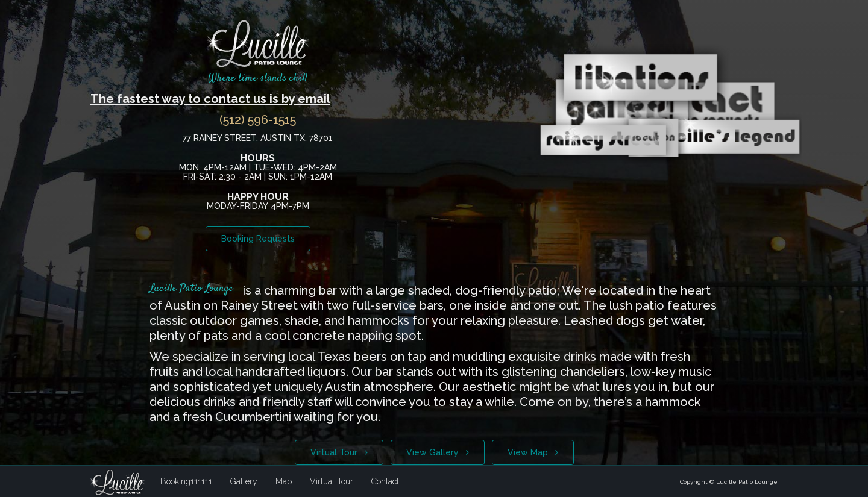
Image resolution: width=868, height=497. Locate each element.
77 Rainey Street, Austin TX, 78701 (258, 138)
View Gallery (438, 452)
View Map (533, 452)
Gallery (244, 481)
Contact (385, 481)
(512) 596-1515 (258, 120)
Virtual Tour (339, 452)
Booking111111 (186, 481)
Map (284, 481)
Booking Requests (258, 239)
